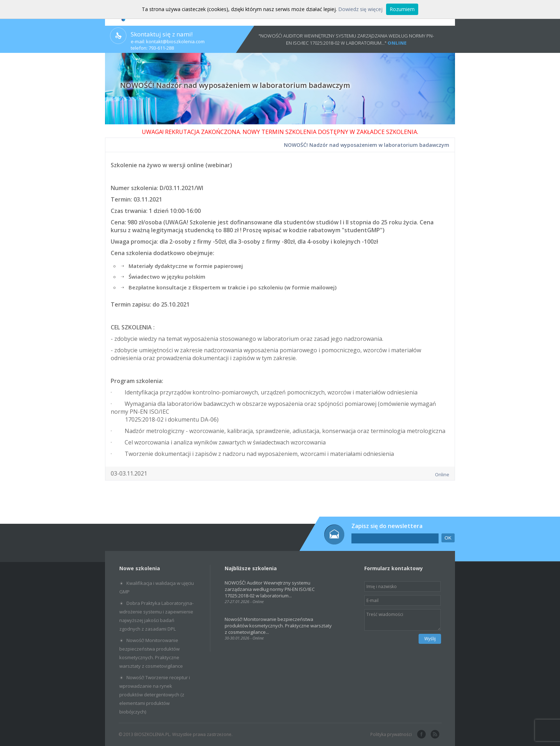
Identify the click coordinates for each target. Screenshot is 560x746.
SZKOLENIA (402, 132)
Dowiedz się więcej (360, 9)
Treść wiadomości (402, 620)
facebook (421, 735)
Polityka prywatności (391, 734)
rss (434, 735)
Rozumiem (402, 9)
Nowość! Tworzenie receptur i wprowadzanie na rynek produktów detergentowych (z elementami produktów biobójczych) (155, 695)
